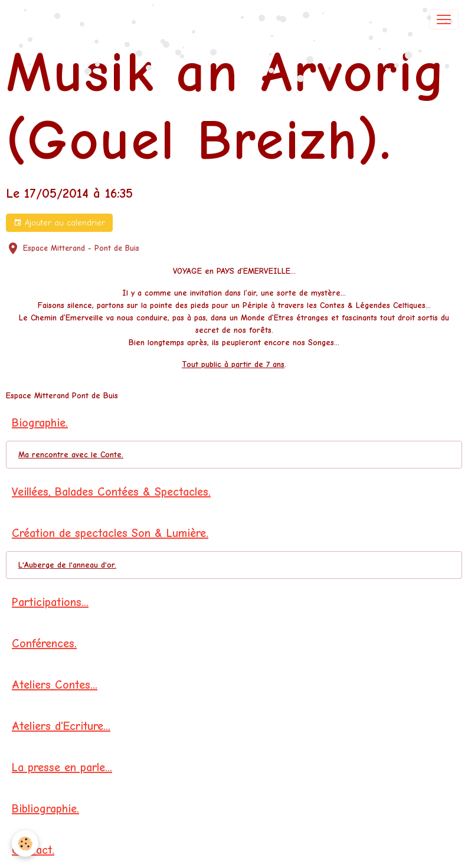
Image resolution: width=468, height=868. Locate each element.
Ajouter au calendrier (59, 223)
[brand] (50, 19)
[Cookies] (25, 844)
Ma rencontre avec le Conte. (71, 455)
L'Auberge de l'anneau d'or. (67, 565)
